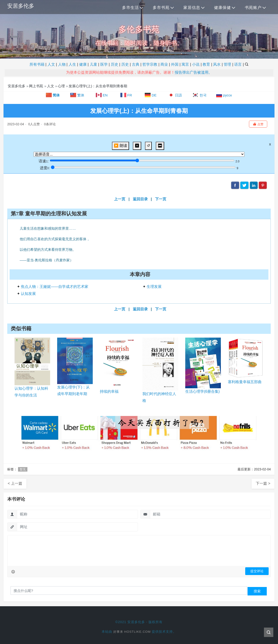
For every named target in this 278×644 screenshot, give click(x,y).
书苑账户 (253, 8)
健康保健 (222, 8)
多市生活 (130, 8)
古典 (136, 64)
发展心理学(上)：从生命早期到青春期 (98, 86)
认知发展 (28, 294)
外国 (175, 64)
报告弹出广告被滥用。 (193, 72)
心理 (61, 86)
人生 (72, 64)
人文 (51, 64)
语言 (238, 64)
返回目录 (140, 199)
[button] (258, 124)
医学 (104, 64)
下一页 (161, 199)
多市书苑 (161, 8)
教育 (206, 64)
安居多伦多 (21, 6)
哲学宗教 (150, 64)
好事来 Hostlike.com (132, 632)
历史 (115, 64)
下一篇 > (263, 483)
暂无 (23, 469)
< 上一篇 (15, 483)
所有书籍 (37, 64)
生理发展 (154, 287)
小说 (196, 64)
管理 (227, 64)
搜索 (257, 591)
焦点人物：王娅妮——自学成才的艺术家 (55, 287)
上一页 (120, 199)
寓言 (185, 64)
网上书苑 (36, 86)
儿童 (93, 64)
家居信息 (192, 8)
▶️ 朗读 (120, 146)
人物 (62, 64)
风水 (217, 64)
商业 (164, 64)
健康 (83, 64)
